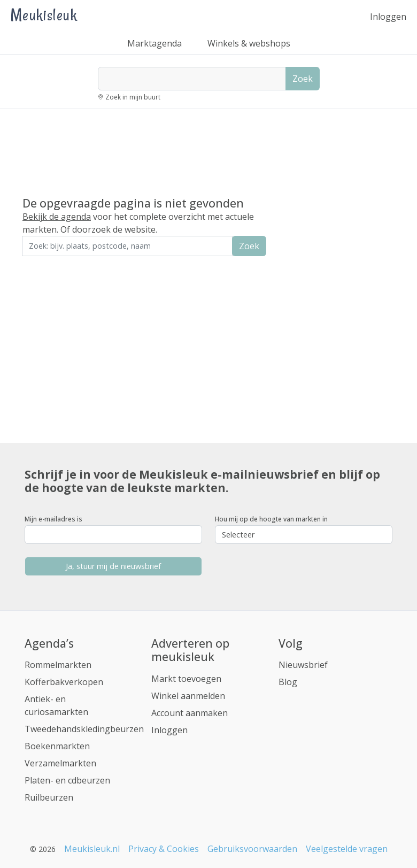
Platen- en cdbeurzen (67, 780)
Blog (288, 682)
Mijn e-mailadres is (53, 519)
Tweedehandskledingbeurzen (84, 729)
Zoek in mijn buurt (133, 97)
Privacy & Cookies (164, 849)
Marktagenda (155, 43)
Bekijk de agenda (57, 217)
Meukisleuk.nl (92, 849)
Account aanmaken (190, 713)
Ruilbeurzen (49, 797)
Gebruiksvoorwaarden (252, 849)
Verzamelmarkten (60, 763)
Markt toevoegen (186, 679)
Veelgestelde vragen (347, 849)
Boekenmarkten (57, 746)
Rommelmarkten (58, 665)
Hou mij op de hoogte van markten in (271, 519)
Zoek (303, 79)
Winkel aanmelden (188, 696)
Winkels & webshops (249, 43)
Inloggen (388, 17)
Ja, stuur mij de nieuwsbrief (113, 566)
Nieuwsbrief (303, 665)
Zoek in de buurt (52, 263)
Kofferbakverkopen (64, 682)
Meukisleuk (44, 15)
